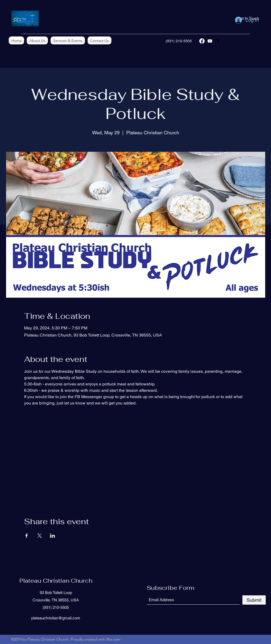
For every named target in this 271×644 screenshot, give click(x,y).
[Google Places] (218, 41)
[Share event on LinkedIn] (53, 536)
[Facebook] (202, 41)
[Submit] (254, 600)
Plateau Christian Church (56, 581)
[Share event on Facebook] (27, 536)
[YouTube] (210, 41)
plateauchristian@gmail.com (56, 618)
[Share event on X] (40, 536)
